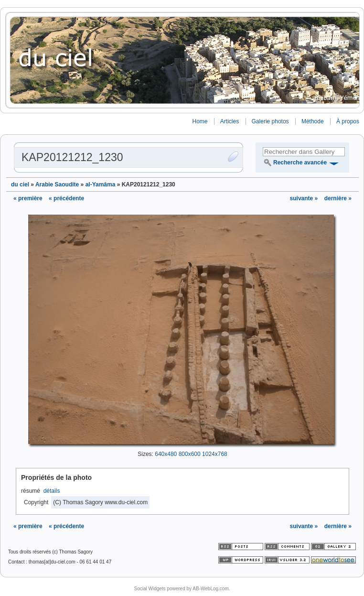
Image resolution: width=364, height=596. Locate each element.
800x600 (190, 454)
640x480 (166, 454)
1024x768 (215, 454)
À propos (348, 121)
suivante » (305, 198)
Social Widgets (150, 589)
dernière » (338, 198)
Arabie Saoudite (57, 184)
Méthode (313, 121)
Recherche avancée (300, 163)
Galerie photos (270, 121)
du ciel (20, 184)
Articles (230, 121)
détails (52, 491)
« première (28, 198)
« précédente (66, 198)
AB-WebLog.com (210, 589)
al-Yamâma (101, 184)
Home (200, 121)
